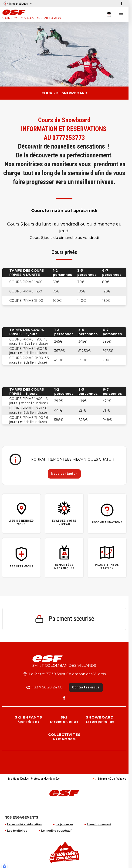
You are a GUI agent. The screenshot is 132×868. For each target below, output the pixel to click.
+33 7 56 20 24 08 (47, 687)
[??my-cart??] (109, 15)
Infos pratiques (18, 3)
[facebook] (122, 3)
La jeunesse (64, 824)
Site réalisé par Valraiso (109, 779)
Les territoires (17, 831)
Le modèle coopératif (56, 831)
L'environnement (99, 824)
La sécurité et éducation (24, 824)
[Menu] (121, 15)
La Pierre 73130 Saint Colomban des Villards (67, 674)
